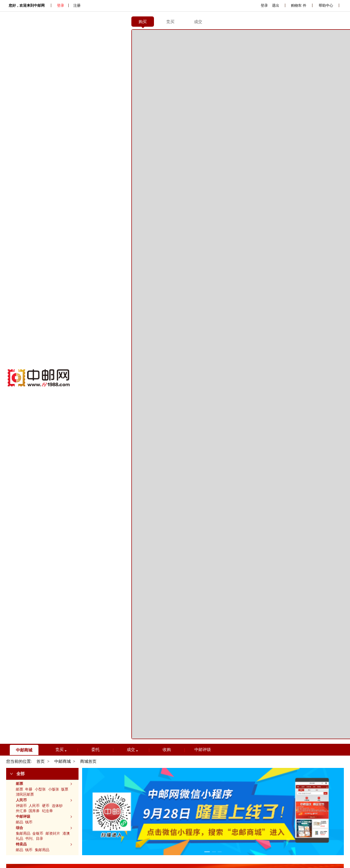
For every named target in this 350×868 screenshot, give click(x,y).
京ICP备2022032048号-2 (47, 841)
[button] (42, 76)
